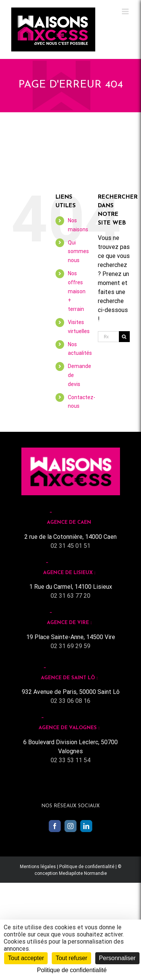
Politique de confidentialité (87, 867)
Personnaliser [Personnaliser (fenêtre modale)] (117, 958)
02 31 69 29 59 (70, 646)
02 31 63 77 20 (70, 596)
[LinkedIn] (86, 826)
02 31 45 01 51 (70, 546)
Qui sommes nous (78, 252)
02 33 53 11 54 (70, 760)
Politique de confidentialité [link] (72, 970)
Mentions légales (38, 867)
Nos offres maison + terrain (77, 291)
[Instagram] (70, 826)
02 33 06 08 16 (70, 701)
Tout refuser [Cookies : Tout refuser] (71, 958)
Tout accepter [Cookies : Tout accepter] (26, 958)
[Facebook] (55, 826)
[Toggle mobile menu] (126, 11)
